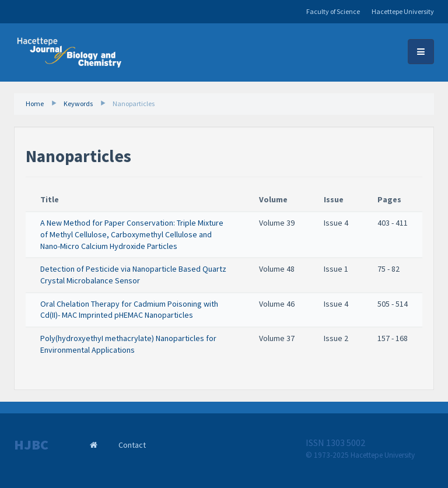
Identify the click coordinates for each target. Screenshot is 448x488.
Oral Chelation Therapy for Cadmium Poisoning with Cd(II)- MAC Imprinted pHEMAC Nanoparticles (129, 310)
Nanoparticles (134, 103)
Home (35, 103)
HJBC (31, 445)
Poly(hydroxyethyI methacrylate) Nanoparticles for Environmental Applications (128, 344)
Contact (132, 445)
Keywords (78, 103)
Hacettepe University (403, 11)
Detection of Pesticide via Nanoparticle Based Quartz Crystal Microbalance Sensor (133, 275)
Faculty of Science (333, 11)
